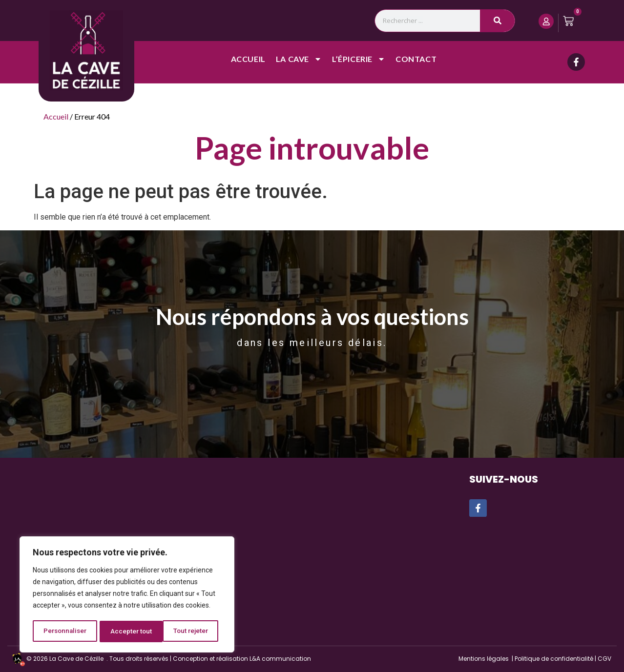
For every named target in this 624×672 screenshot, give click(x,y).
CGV (604, 659)
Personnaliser (65, 631)
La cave (299, 60)
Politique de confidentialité (554, 659)
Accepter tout (191, 631)
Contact (416, 59)
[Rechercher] (497, 21)
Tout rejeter (129, 631)
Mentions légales (484, 659)
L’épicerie (359, 60)
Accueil (248, 59)
